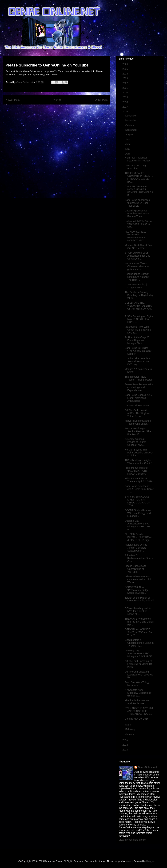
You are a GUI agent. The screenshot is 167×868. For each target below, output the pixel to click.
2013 (126, 750)
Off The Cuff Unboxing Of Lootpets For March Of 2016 (138, 664)
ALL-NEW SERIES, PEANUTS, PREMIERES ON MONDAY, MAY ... (136, 236)
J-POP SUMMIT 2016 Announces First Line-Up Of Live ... (138, 256)
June (128, 144)
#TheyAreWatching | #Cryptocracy (136, 286)
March (129, 725)
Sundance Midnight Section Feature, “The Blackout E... (138, 431)
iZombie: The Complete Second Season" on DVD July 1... (137, 361)
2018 (126, 102)
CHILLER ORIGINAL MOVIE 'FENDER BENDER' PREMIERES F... (139, 191)
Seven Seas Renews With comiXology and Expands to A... (139, 387)
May (128, 149)
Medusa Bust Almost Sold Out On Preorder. (139, 247)
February (130, 729)
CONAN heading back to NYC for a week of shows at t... (138, 611)
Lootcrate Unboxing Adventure (135, 167)
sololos (129, 861)
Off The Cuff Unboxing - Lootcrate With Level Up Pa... (139, 675)
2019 (126, 97)
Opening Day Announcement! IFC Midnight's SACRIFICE (138, 653)
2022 (126, 83)
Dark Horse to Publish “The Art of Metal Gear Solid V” (138, 351)
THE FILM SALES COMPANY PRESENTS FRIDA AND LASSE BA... (139, 177)
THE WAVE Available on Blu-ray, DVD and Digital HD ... (139, 622)
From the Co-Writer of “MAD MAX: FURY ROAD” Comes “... (136, 471)
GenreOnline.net (147, 767)
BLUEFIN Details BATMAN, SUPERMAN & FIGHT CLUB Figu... (139, 537)
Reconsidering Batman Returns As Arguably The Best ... (137, 277)
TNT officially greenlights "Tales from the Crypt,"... (139, 462)
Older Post (101, 100)
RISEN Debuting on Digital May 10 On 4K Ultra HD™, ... (139, 319)
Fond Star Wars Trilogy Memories (137, 684)
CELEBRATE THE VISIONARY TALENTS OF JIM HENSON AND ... (138, 307)
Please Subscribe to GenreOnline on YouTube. (136, 569)
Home (57, 100)
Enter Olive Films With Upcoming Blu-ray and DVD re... (138, 330)
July (128, 139)
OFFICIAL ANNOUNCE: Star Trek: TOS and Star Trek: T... (139, 632)
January (130, 734)
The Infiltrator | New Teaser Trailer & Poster (138, 378)
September (132, 130)
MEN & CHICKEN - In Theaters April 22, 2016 (139, 480)
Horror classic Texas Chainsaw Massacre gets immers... (137, 266)
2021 (126, 88)
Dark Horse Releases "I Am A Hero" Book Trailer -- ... (139, 489)
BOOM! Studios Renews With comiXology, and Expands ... (138, 513)
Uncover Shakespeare (137, 406)
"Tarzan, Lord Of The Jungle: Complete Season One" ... (136, 548)
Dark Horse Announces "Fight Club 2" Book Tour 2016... (137, 203)
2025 (126, 69)
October (130, 125)
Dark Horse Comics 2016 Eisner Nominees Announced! (138, 398)
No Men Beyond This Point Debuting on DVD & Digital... (139, 453)
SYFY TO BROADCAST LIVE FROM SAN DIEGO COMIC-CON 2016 (138, 501)
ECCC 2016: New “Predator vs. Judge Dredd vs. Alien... (137, 590)
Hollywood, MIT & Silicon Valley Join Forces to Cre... (138, 224)
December (131, 116)
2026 (126, 64)
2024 (126, 74)
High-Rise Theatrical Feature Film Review (137, 159)
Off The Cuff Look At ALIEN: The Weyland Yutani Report (137, 413)
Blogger (150, 861)
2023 (126, 78)
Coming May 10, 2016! (137, 719)
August (129, 135)
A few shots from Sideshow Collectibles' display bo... (138, 693)
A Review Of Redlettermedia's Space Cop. (139, 558)
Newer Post (13, 100)
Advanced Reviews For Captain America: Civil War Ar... (138, 579)
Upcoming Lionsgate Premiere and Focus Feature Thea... (137, 214)
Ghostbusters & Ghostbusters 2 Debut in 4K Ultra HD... (139, 643)
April (128, 154)
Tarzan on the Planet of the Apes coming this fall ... (139, 601)
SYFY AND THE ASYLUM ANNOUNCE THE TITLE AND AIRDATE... (139, 711)
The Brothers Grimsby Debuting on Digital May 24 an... (139, 295)
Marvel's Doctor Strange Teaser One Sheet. (138, 422)
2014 (126, 745)
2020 (126, 93)
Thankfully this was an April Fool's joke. (137, 702)
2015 (126, 740)
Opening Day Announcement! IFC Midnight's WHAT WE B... (138, 525)
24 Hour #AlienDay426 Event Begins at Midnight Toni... (137, 340)
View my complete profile (132, 840)
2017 (126, 107)
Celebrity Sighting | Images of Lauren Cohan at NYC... (136, 442)
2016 (126, 111)
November (131, 120)
